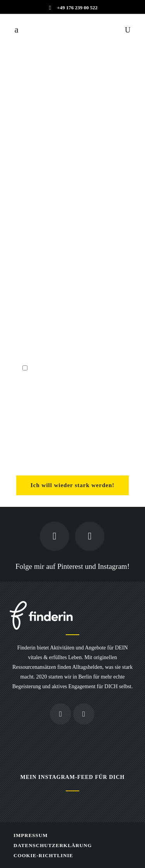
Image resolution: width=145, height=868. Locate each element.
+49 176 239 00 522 (77, 8)
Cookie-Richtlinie (43, 855)
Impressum (31, 835)
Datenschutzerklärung (53, 845)
